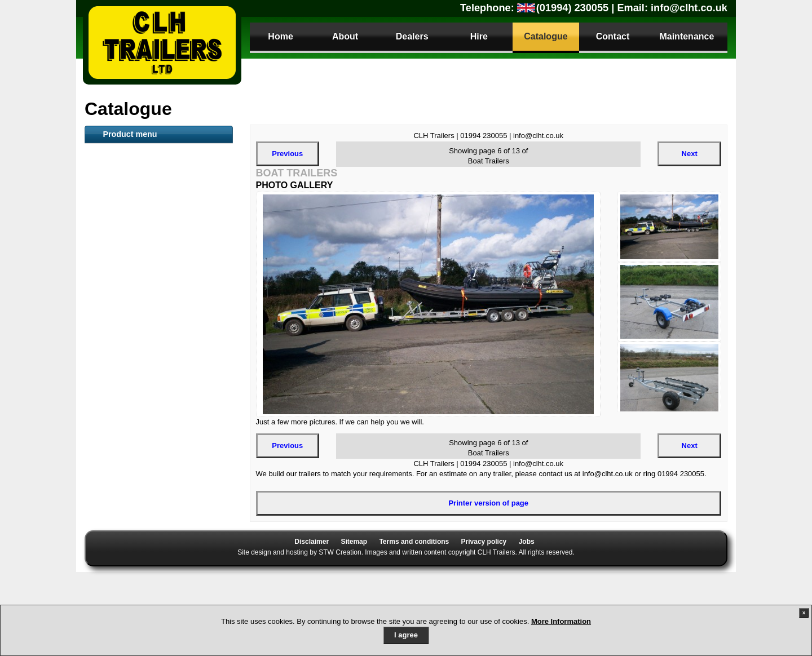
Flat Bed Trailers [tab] (127, 212)
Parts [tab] (108, 573)
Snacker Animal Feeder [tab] (139, 287)
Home (280, 36)
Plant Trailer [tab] (120, 231)
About (345, 36)
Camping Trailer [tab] (126, 462)
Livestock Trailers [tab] (130, 175)
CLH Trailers (162, 42)
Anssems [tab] (115, 443)
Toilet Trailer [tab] (120, 250)
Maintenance (687, 36)
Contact (613, 36)
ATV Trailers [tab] (120, 157)
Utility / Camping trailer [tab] (139, 424)
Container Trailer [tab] (128, 268)
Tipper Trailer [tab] (122, 387)
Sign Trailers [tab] (121, 536)
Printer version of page (488, 503)
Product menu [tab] (130, 134)
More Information (561, 621)
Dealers (412, 36)
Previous (287, 154)
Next (690, 154)
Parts (117, 593)
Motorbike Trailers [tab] (130, 480)
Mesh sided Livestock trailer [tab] (148, 305)
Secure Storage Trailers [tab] (140, 369)
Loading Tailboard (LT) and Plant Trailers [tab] (155, 346)
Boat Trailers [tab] (121, 194)
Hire (479, 36)
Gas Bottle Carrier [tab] (130, 517)
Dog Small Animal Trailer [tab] (142, 499)
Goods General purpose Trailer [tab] (153, 324)
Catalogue (546, 36)
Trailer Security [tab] (125, 555)
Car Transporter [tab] (126, 406)
